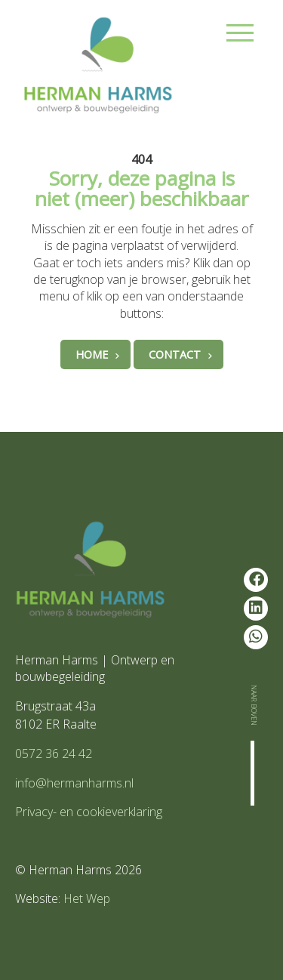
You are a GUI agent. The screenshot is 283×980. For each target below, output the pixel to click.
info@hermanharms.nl (74, 783)
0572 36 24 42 (54, 753)
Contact (175, 354)
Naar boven (255, 705)
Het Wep (87, 898)
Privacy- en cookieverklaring (89, 812)
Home (92, 354)
